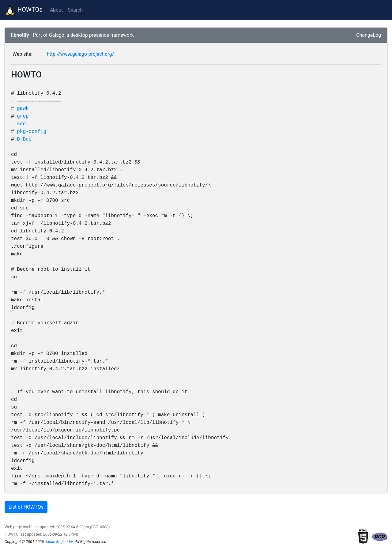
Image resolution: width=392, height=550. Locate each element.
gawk (23, 108)
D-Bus (24, 139)
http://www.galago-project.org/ (80, 54)
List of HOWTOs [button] (26, 507)
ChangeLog (369, 35)
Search (75, 10)
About (57, 10)
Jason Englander (59, 542)
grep (23, 116)
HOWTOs (24, 10)
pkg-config (32, 131)
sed (21, 124)
